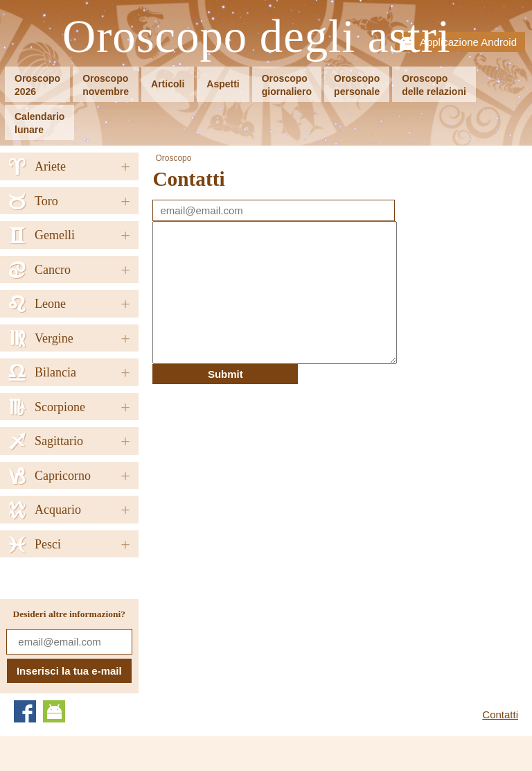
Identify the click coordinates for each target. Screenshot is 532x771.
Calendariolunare (39, 123)
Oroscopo (173, 158)
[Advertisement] (269, 481)
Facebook (25, 711)
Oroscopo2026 (37, 85)
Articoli (168, 84)
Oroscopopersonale (357, 85)
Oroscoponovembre (106, 85)
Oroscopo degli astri (257, 37)
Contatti (500, 714)
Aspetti (223, 84)
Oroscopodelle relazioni (434, 85)
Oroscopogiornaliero (287, 85)
